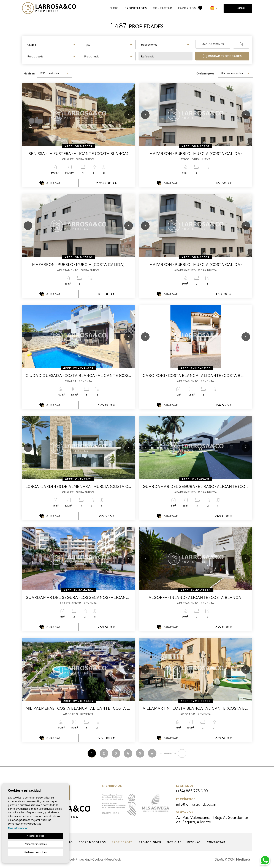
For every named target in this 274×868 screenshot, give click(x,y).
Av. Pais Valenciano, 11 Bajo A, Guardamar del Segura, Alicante (212, 820)
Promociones (150, 842)
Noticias (174, 842)
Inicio (114, 8)
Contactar (162, 8)
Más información (18, 828)
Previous (26, 115)
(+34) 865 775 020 (192, 791)
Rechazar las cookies (35, 852)
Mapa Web (113, 859)
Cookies (98, 859)
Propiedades (136, 8)
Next (128, 115)
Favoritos (190, 8)
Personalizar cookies (36, 844)
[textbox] (52, 45)
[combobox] (52, 44)
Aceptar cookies (36, 836)
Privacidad (83, 859)
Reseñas (194, 842)
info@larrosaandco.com (197, 804)
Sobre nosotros (92, 842)
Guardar (50, 183)
